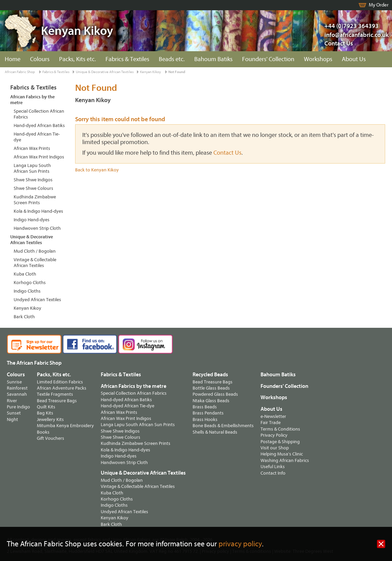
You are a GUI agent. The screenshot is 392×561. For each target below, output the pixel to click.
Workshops (318, 59)
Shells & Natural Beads (215, 432)
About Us (354, 59)
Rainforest (17, 388)
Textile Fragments (55, 394)
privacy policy (240, 544)
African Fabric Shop (20, 72)
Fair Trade (271, 423)
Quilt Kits (46, 407)
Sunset (14, 413)
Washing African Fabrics (285, 460)
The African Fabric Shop (34, 363)
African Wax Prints (32, 148)
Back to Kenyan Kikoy (97, 170)
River (12, 401)
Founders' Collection (268, 59)
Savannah (17, 394)
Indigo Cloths (27, 291)
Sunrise (14, 382)
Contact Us (339, 44)
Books (43, 432)
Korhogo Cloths (30, 283)
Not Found (177, 72)
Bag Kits (45, 413)
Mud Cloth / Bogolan (35, 251)
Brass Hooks (205, 419)
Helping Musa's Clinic (282, 454)
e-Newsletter (273, 416)
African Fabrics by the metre (32, 100)
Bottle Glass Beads (211, 388)
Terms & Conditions (280, 429)
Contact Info (273, 473)
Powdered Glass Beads (215, 394)
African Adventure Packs (62, 388)
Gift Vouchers (51, 438)
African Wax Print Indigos (39, 157)
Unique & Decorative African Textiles (105, 72)
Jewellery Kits (50, 419)
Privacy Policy (274, 435)
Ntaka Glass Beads (211, 401)
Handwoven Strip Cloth (37, 228)
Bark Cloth (24, 317)
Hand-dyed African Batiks (39, 125)
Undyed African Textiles (37, 300)
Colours (40, 59)
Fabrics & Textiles (127, 59)
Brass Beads (205, 407)
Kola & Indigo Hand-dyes (38, 211)
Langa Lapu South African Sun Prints (32, 168)
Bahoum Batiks (213, 59)
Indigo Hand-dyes (32, 220)
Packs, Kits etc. (78, 59)
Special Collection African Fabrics (39, 114)
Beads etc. (172, 59)
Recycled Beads (210, 375)
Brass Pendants (208, 413)
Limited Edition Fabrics (60, 382)
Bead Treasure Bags (57, 401)
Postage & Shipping (280, 442)
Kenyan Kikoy (150, 72)
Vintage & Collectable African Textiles (35, 263)
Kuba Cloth (25, 274)
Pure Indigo (18, 407)
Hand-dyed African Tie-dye (37, 137)
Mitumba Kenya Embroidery (65, 426)
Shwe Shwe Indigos (33, 180)
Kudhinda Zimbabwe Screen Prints (35, 200)
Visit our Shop (275, 448)
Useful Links (273, 467)
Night (12, 419)
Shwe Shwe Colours (33, 188)
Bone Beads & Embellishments (223, 426)
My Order (379, 5)
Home (13, 59)
